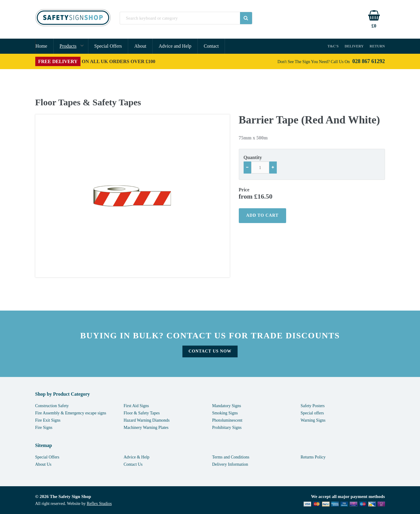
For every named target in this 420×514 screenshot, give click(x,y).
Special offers (312, 413)
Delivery (354, 46)
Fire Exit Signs (48, 420)
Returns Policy (313, 457)
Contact (211, 46)
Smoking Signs (225, 413)
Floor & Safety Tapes (142, 413)
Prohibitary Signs (227, 428)
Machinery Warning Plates (146, 428)
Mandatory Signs (227, 406)
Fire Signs (44, 428)
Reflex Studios (99, 504)
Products (68, 46)
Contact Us (133, 464)
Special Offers (108, 46)
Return (377, 46)
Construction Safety (52, 406)
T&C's (333, 46)
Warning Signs (313, 420)
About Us (43, 464)
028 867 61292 (369, 61)
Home (41, 46)
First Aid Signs (136, 406)
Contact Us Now (210, 351)
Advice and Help (175, 46)
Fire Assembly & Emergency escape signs (71, 413)
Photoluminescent (227, 420)
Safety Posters (313, 406)
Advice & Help (137, 457)
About (140, 46)
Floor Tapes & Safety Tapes (88, 102)
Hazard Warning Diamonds (147, 420)
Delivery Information (230, 464)
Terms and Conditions (231, 457)
